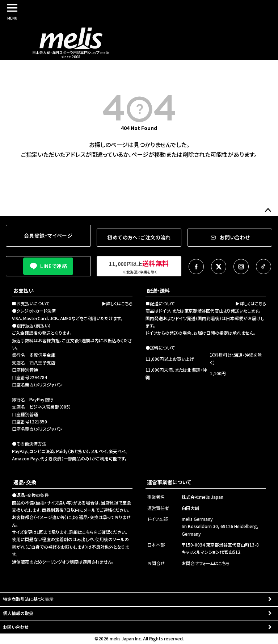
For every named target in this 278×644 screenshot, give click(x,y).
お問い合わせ (16, 627)
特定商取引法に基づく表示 (28, 599)
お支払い (24, 290)
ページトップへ (268, 210)
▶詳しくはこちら (117, 303)
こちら (88, 532)
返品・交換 (25, 482)
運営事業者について (169, 482)
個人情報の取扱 (18, 613)
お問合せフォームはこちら (206, 563)
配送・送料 (158, 290)
